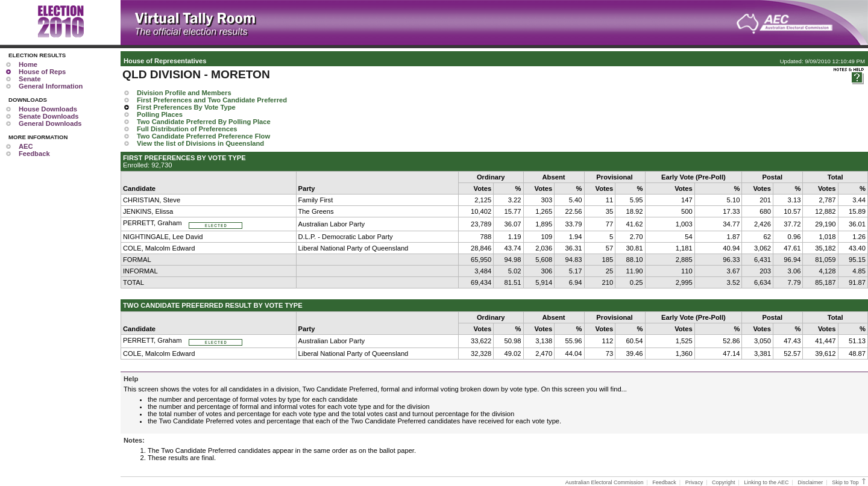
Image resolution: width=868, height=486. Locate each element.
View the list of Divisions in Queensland (200, 143)
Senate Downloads (49, 116)
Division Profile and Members (184, 93)
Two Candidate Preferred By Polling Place (204, 122)
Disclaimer (810, 482)
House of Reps (42, 72)
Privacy (694, 482)
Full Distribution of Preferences (187, 129)
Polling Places (160, 114)
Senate (30, 79)
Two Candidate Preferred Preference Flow (203, 136)
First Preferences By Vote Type (186, 107)
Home (28, 64)
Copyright (724, 482)
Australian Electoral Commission (605, 482)
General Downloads (50, 123)
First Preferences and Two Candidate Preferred (212, 100)
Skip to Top (850, 482)
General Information (51, 86)
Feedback (34, 154)
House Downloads (48, 109)
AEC (26, 146)
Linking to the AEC (766, 482)
